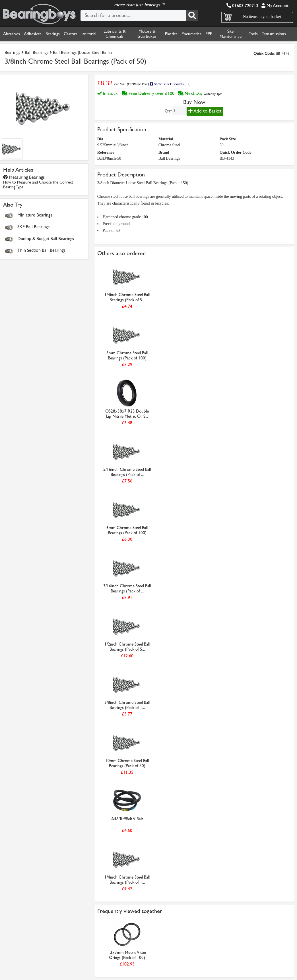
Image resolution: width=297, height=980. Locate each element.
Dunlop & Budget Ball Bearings (46, 239)
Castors (71, 34)
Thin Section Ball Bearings (41, 250)
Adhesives (33, 34)
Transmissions (274, 34)
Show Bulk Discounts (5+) (170, 84)
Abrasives (12, 34)
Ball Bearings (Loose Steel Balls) (82, 52)
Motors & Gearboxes (147, 34)
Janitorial (89, 34)
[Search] (192, 15)
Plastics (171, 34)
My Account (275, 6)
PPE (209, 34)
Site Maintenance (231, 34)
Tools (253, 34)
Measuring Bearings (38, 182)
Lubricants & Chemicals (115, 34)
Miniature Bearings (35, 215)
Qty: (168, 111)
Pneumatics (191, 34)
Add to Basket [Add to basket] (205, 111)
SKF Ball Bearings (33, 227)
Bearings (53, 34)
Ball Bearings (37, 52)
